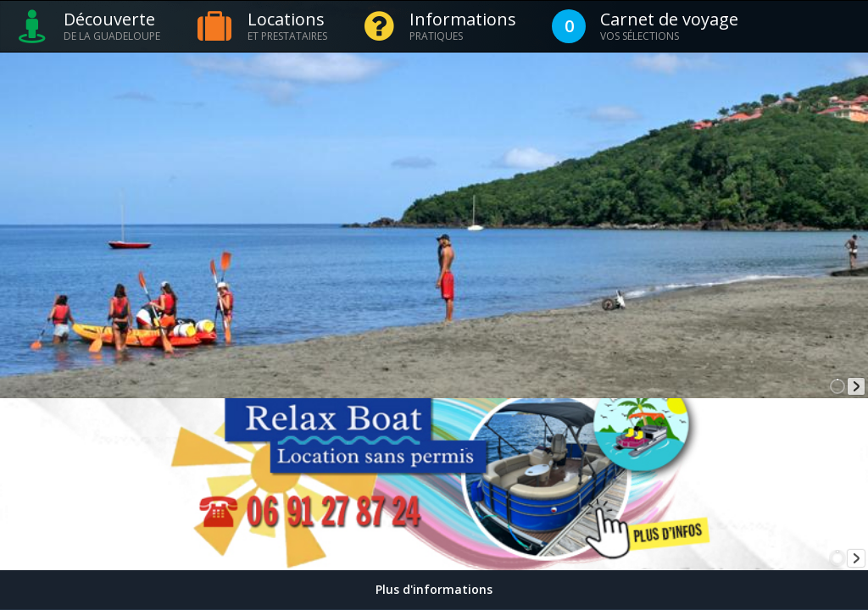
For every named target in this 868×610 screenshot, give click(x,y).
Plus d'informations (434, 589)
